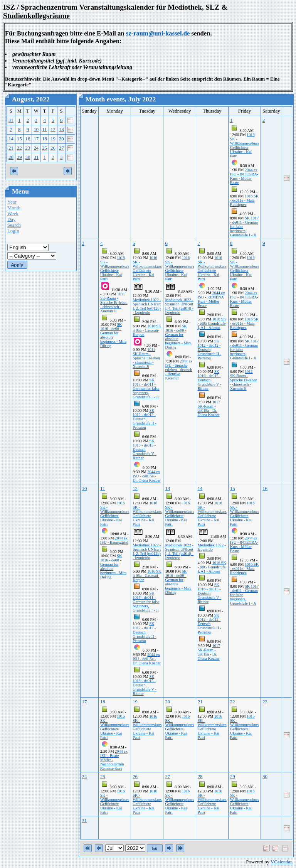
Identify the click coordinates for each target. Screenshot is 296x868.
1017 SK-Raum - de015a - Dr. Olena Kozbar (209, 408)
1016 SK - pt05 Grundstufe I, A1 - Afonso (212, 323)
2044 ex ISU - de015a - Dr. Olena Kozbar (146, 476)
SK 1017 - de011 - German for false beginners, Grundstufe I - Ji (146, 388)
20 (61, 139)
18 (45, 139)
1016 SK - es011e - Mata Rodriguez (244, 200)
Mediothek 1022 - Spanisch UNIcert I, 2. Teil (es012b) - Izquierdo (147, 306)
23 (28, 148)
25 (45, 148)
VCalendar (281, 862)
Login (13, 231)
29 (19, 157)
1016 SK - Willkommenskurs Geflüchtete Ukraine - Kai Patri (245, 145)
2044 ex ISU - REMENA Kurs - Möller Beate (211, 299)
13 (61, 130)
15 (19, 139)
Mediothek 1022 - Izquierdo (212, 547)
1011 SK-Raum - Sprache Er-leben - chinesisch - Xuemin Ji (114, 303)
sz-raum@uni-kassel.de (158, 33)
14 (11, 139)
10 (36, 130)
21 (11, 148)
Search (14, 225)
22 (19, 148)
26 (53, 148)
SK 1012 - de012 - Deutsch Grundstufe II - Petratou (144, 419)
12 (53, 130)
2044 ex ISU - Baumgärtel (114, 540)
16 (28, 139)
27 (61, 148)
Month (14, 208)
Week (13, 214)
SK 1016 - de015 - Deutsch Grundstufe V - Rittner (145, 449)
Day (11, 219)
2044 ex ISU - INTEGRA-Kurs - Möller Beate (244, 176)
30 (28, 157)
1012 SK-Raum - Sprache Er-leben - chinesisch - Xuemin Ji (244, 380)
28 (11, 157)
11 (44, 130)
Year (12, 202)
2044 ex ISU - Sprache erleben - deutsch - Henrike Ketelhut (179, 370)
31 (11, 120)
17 (36, 139)
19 (53, 139)
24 (36, 148)
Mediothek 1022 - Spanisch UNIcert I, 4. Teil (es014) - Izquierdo (179, 306)
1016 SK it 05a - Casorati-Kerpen (147, 330)
